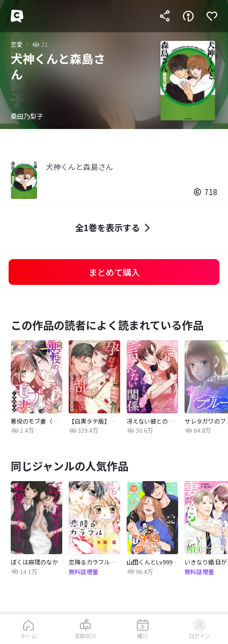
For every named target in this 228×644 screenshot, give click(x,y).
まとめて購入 (114, 272)
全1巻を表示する (114, 228)
